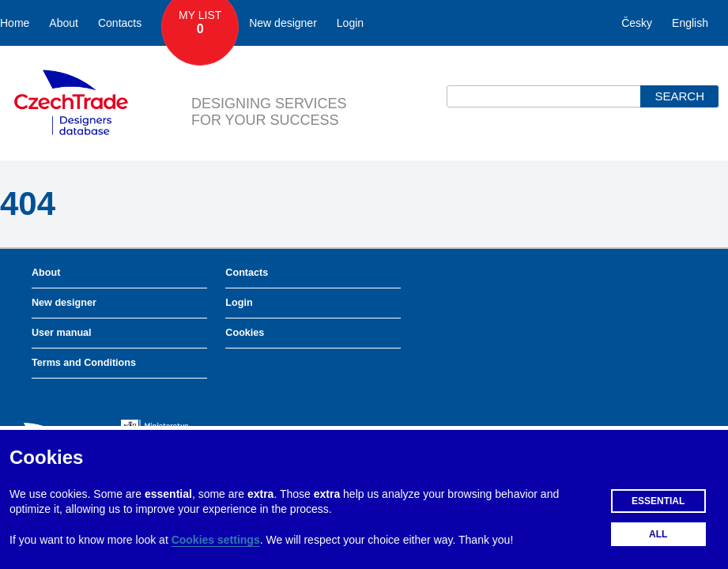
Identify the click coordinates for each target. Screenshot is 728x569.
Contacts (120, 23)
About (64, 23)
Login (350, 23)
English (690, 23)
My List (200, 23)
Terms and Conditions (84, 363)
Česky (637, 23)
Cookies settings (216, 540)
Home (15, 23)
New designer (283, 23)
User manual (62, 333)
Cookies (245, 333)
